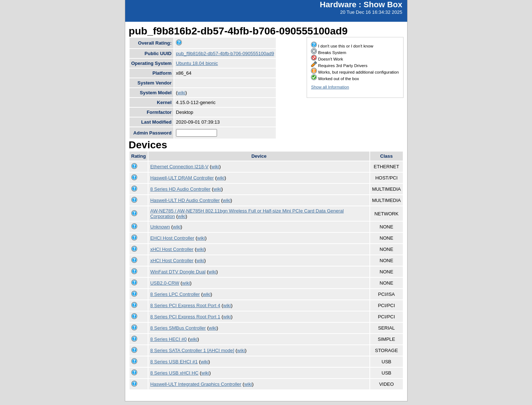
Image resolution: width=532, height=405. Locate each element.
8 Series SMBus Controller (178, 328)
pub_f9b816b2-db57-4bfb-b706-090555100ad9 (225, 53)
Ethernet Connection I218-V (179, 167)
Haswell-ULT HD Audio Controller (185, 200)
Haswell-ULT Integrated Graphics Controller (196, 384)
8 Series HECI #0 (168, 339)
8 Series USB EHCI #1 (174, 362)
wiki (181, 93)
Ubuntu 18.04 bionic (197, 63)
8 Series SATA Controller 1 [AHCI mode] (192, 350)
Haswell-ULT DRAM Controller (182, 178)
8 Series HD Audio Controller (180, 189)
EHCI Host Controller (172, 238)
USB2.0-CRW (165, 283)
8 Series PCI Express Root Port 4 (185, 305)
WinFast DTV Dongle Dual (178, 272)
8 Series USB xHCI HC (174, 373)
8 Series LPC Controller (175, 294)
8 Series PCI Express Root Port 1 (185, 317)
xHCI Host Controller (172, 249)
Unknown (160, 227)
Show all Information (330, 87)
